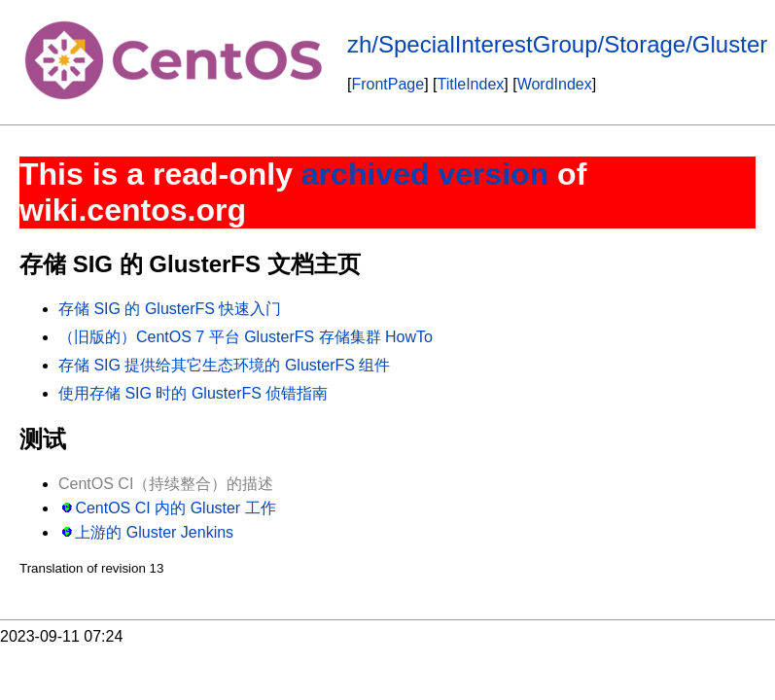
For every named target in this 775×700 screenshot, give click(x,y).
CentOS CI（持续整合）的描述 (166, 484)
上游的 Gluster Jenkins (154, 532)
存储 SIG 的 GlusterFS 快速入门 (170, 309)
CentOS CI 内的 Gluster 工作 (175, 508)
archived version (425, 174)
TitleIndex (471, 84)
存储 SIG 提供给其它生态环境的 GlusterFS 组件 (224, 365)
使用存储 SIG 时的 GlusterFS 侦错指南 (193, 393)
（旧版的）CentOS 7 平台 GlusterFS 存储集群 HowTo (246, 337)
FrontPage (387, 84)
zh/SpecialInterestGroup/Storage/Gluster (557, 44)
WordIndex (555, 84)
